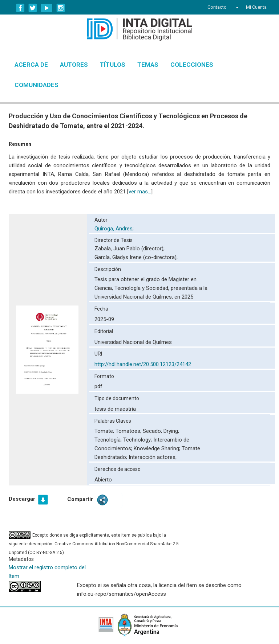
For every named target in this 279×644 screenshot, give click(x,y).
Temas (148, 65)
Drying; (171, 431)
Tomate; (105, 431)
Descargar (22, 499)
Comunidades (37, 85)
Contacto (217, 7)
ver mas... (140, 192)
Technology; (138, 440)
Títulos (113, 65)
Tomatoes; (129, 431)
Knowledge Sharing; (158, 448)
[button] (236, 7)
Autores (74, 65)
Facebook (20, 8)
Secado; (153, 431)
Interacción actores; (153, 457)
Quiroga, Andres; (115, 229)
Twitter (33, 8)
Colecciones (192, 65)
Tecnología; (109, 440)
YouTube (47, 8)
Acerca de (31, 65)
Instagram (61, 8)
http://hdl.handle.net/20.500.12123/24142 (143, 364)
